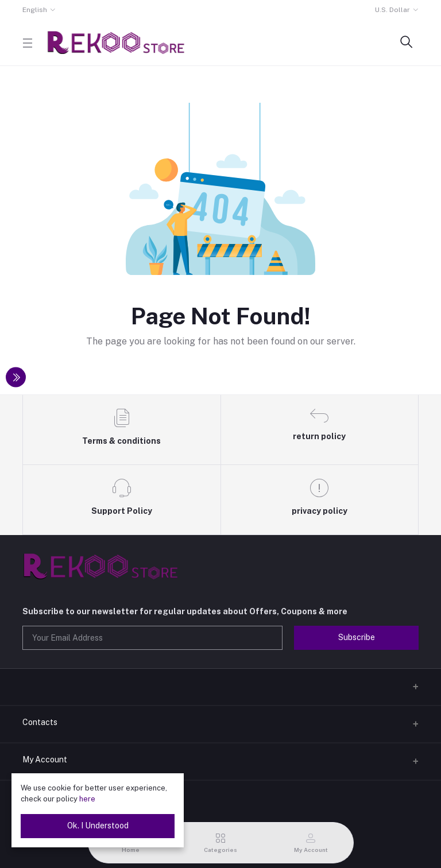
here (87, 799)
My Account (45, 759)
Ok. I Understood (98, 826)
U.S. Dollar (392, 10)
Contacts (40, 722)
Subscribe (357, 637)
